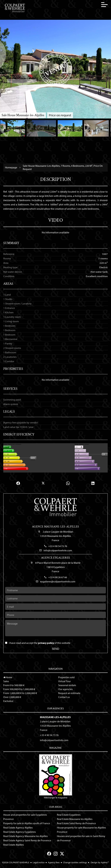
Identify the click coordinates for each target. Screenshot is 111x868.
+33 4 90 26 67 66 (58, 577)
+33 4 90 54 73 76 (58, 546)
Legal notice (39, 862)
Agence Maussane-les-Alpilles (55, 527)
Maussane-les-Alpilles (55, 717)
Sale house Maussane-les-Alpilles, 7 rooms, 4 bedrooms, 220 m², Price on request (63, 167)
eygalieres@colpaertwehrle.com (58, 581)
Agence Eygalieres (55, 558)
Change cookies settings (75, 862)
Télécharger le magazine (56, 777)
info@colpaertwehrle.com (58, 550)
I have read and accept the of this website (40, 643)
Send (55, 649)
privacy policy (46, 643)
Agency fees (54, 862)
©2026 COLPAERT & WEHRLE (16, 862)
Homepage (11, 168)
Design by (100, 862)
